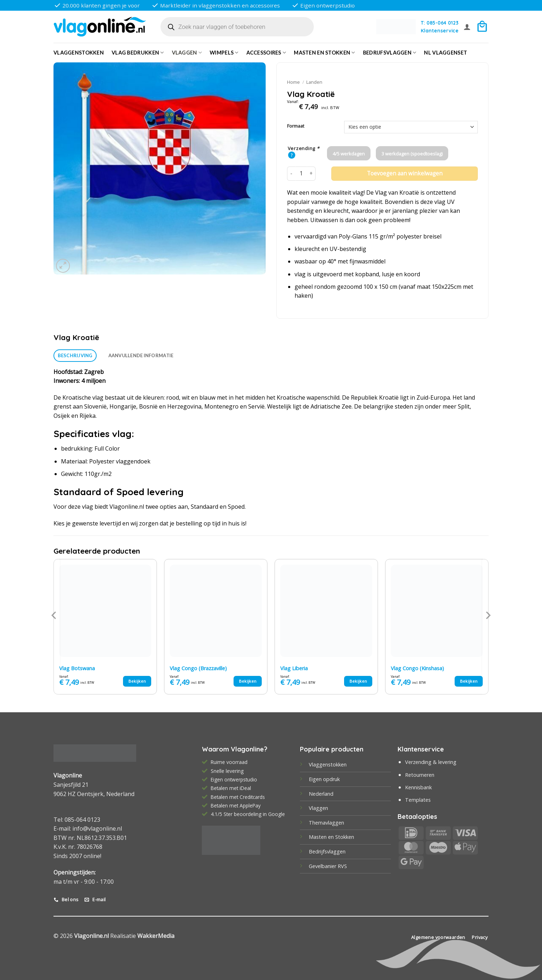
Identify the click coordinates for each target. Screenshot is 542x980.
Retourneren (420, 775)
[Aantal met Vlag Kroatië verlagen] (291, 174)
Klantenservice (440, 30)
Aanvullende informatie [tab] (141, 355)
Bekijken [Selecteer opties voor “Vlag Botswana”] (137, 681)
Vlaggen (187, 53)
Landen (314, 82)
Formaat (296, 126)
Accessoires (266, 53)
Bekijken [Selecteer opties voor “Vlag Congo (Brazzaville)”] (248, 681)
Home (293, 82)
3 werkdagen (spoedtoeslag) (412, 154)
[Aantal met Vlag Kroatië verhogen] (311, 174)
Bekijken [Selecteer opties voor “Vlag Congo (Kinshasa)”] (469, 681)
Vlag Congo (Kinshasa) (417, 668)
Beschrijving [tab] (75, 355)
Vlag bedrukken (138, 53)
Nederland (321, 794)
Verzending (304, 149)
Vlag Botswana (77, 668)
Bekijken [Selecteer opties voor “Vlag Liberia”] (358, 681)
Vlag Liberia (294, 668)
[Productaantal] (301, 174)
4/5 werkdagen (349, 154)
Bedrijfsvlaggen (327, 851)
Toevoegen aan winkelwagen (405, 173)
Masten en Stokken (324, 53)
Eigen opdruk (324, 779)
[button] (467, 27)
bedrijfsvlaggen (390, 53)
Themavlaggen (326, 823)
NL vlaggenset (446, 53)
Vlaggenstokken (79, 53)
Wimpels (224, 53)
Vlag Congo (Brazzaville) (198, 668)
